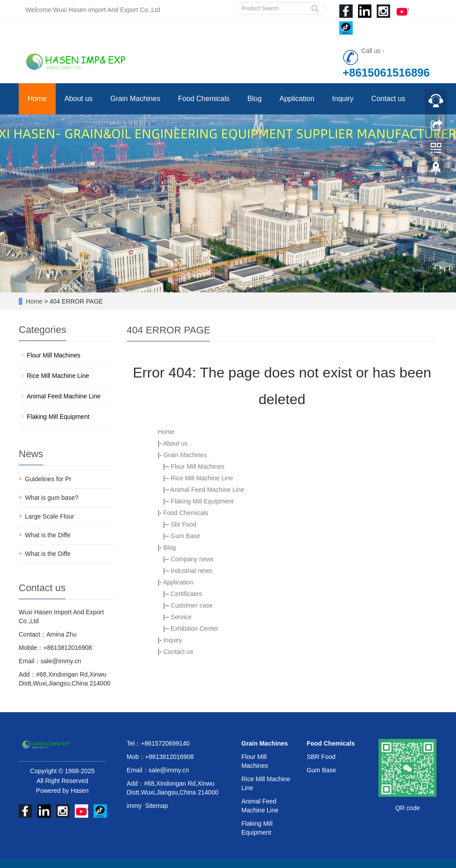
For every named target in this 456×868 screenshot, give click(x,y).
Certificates (186, 594)
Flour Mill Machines (197, 466)
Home (37, 99)
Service (181, 617)
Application (297, 99)
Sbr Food (183, 524)
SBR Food (321, 757)
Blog (255, 99)
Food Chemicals (204, 99)
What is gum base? (52, 498)
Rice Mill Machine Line (202, 478)
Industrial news (191, 571)
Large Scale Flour (50, 516)
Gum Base (185, 536)
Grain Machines (135, 99)
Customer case (191, 605)
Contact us (388, 99)
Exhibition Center (194, 629)
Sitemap (157, 806)
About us (79, 99)
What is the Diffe (48, 535)
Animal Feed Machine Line (208, 490)
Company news (192, 559)
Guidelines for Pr (48, 479)
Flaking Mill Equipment (202, 501)
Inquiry (343, 99)
